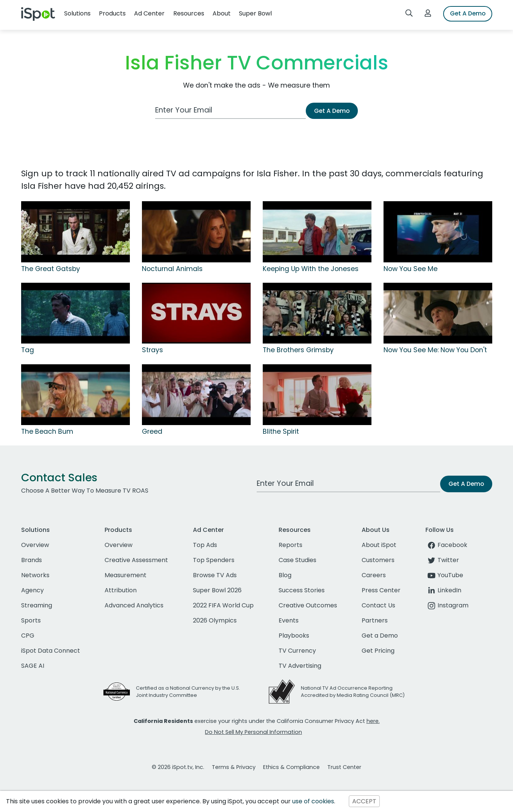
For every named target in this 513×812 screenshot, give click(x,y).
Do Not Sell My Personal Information (253, 732)
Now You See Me (411, 269)
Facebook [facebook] (446, 545)
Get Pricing (378, 651)
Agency (32, 590)
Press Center (381, 590)
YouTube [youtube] (444, 575)
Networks (35, 575)
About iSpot (379, 545)
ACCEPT (364, 801)
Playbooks (294, 636)
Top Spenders (214, 560)
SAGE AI (33, 666)
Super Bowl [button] (255, 13)
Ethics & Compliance (291, 767)
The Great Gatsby (51, 269)
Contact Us (378, 605)
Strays (153, 350)
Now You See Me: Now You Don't (435, 350)
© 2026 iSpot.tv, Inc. (178, 767)
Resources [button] (189, 13)
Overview (35, 545)
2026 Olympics (215, 620)
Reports (290, 545)
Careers (374, 575)
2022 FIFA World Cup (223, 605)
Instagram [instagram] (447, 605)
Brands (32, 560)
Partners (375, 620)
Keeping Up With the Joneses (311, 269)
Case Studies (297, 560)
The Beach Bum (47, 431)
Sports (31, 620)
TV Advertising (300, 666)
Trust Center (344, 767)
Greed (152, 431)
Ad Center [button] (149, 13)
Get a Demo (380, 636)
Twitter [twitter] (442, 560)
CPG (28, 636)
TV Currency (297, 651)
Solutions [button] (77, 13)
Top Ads (205, 545)
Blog (285, 575)
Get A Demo (468, 13)
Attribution (121, 590)
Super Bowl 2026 (217, 590)
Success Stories (302, 590)
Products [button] (112, 13)
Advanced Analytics (134, 605)
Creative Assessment (136, 560)
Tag (28, 350)
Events (289, 620)
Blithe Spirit (281, 431)
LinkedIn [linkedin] (443, 590)
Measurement (126, 575)
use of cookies (313, 801)
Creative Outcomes (308, 605)
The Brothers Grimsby (298, 350)
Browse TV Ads (215, 575)
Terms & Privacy (234, 767)
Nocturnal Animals (172, 269)
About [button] (222, 13)
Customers (378, 560)
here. (373, 721)
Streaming (37, 605)
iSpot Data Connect (51, 651)
